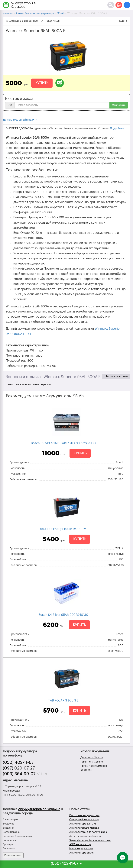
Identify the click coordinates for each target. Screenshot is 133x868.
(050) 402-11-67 (18, 763)
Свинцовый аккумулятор (84, 819)
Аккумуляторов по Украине (39, 809)
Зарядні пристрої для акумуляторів (90, 840)
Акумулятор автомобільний (85, 836)
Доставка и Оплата (92, 758)
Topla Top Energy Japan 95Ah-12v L (63, 529)
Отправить (119, 105)
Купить (42, 83)
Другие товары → (20, 120)
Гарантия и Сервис (92, 762)
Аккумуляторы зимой (82, 853)
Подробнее (117, 128)
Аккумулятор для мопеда (84, 828)
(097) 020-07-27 (19, 768)
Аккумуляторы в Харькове (23, 5)
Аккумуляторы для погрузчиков (88, 832)
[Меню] (127, 5)
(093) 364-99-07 (19, 774)
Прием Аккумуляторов (94, 766)
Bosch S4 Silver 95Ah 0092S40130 (63, 615)
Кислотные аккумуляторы (84, 815)
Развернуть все (13, 855)
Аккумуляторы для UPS (83, 824)
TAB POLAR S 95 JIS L (63, 701)
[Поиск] (111, 5)
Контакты (86, 770)
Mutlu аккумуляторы (81, 849)
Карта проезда (11, 791)
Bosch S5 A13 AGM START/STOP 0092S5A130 (63, 443)
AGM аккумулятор (80, 844)
